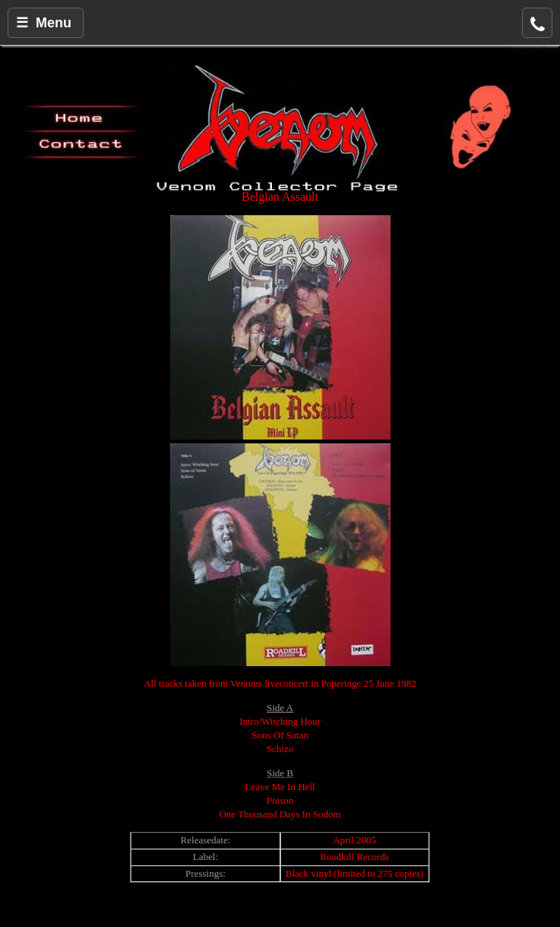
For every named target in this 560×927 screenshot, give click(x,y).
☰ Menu (44, 23)
